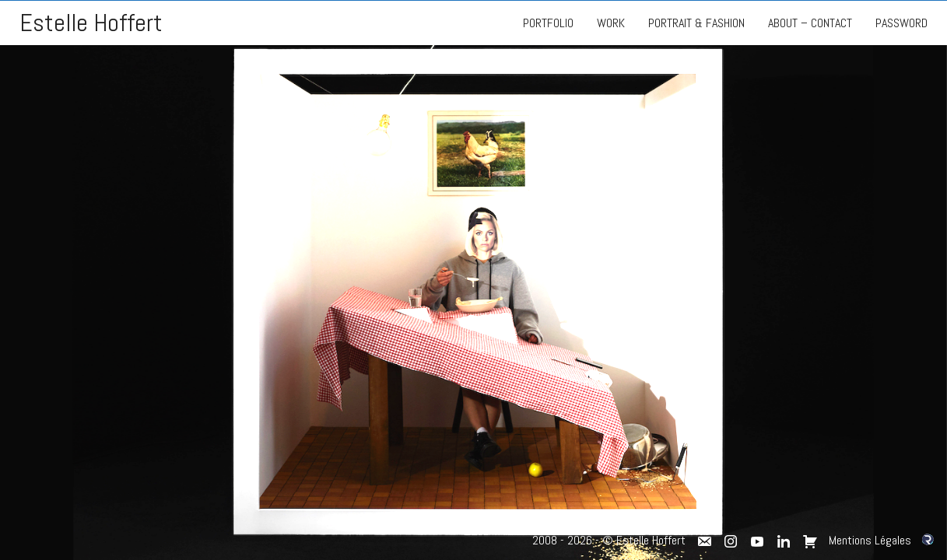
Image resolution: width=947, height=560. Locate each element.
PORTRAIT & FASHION (696, 23)
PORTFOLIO (548, 23)
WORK (611, 23)
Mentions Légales (870, 540)
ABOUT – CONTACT (810, 23)
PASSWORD (901, 23)
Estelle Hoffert (91, 23)
